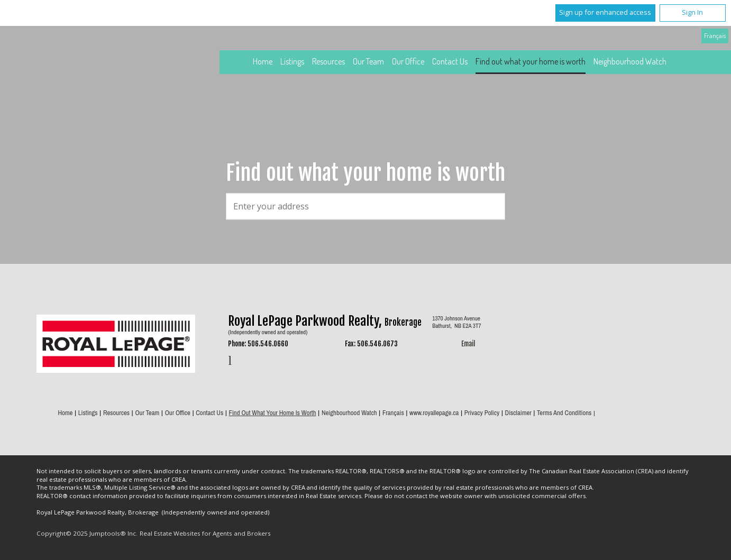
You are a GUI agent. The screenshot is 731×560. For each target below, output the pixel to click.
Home (263, 61)
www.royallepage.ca (434, 413)
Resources (328, 61)
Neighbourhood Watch (630, 61)
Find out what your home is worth (531, 61)
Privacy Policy (482, 413)
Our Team (368, 61)
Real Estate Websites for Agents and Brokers (205, 533)
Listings (292, 61)
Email (468, 344)
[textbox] (365, 206)
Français (715, 35)
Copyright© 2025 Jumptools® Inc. (87, 533)
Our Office (408, 61)
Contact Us (450, 61)
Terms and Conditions (564, 413)
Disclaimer (518, 413)
